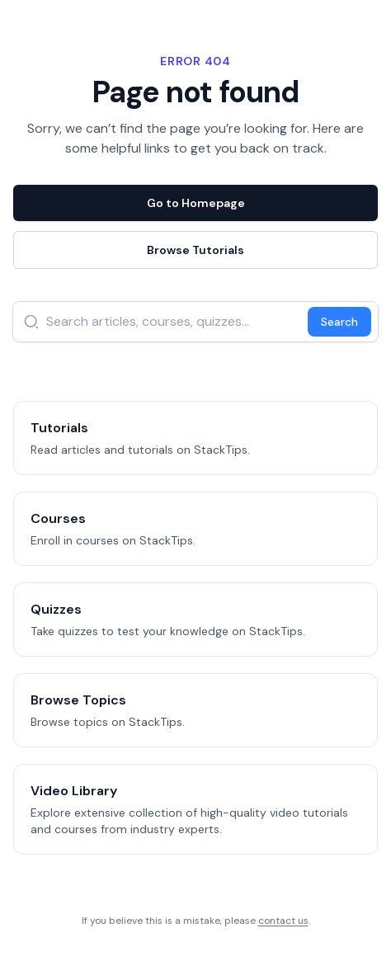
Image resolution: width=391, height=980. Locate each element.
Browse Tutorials (195, 250)
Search (339, 322)
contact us (283, 921)
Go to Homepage (196, 203)
